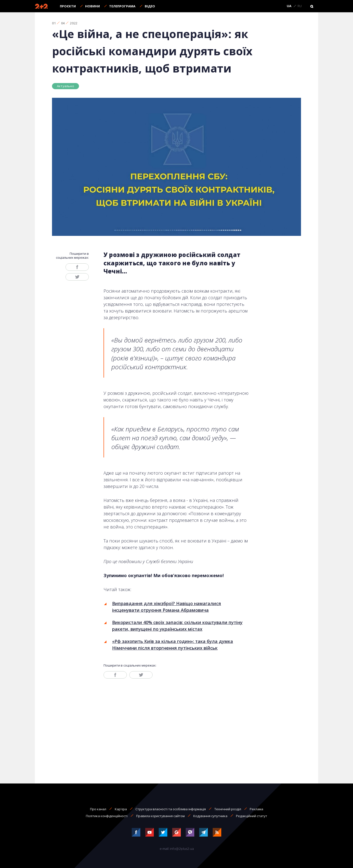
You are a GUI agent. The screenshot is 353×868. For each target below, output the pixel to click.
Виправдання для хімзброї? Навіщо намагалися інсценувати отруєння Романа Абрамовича (167, 607)
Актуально (65, 86)
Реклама (256, 809)
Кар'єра (121, 809)
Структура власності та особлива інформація (171, 809)
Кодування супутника (210, 816)
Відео (150, 6)
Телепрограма (122, 6)
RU (300, 6)
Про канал (98, 809)
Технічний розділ (228, 809)
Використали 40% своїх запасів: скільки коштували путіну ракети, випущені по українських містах (177, 626)
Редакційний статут (252, 816)
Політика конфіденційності (107, 816)
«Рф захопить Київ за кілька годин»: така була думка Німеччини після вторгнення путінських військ (173, 645)
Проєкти (68, 6)
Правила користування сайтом (160, 816)
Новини (92, 6)
